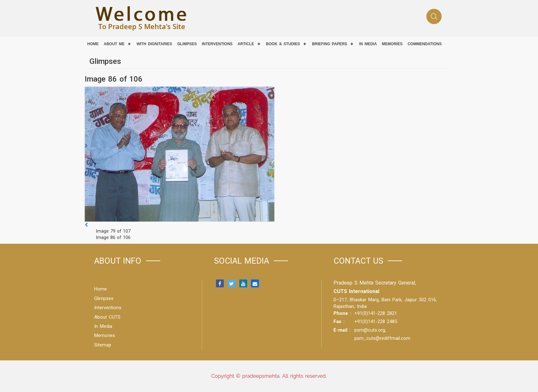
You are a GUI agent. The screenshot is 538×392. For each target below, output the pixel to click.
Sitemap (103, 345)
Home (93, 44)
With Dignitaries (154, 44)
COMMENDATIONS (425, 44)
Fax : (339, 322)
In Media (103, 326)
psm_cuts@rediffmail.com (382, 338)
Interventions (217, 44)
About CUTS (107, 317)
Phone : (342, 313)
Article (246, 44)
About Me (114, 44)
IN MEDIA (368, 44)
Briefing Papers (330, 44)
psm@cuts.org (370, 330)
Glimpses (187, 44)
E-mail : (342, 330)
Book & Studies (283, 44)
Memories (392, 44)
